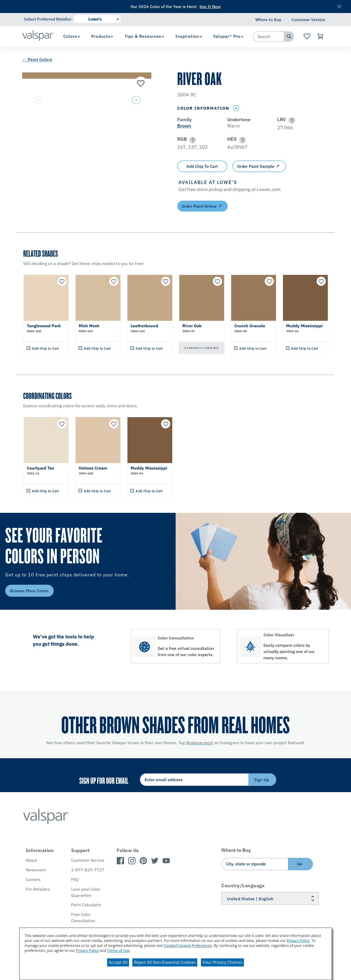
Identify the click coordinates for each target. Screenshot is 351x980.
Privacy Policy (298, 941)
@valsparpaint (199, 743)
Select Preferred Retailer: (48, 19)
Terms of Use (118, 950)
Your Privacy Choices (223, 962)
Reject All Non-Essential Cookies (165, 962)
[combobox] (269, 36)
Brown (184, 126)
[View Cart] (321, 36)
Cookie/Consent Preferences (188, 945)
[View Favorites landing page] (307, 36)
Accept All (118, 962)
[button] (136, 100)
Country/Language (243, 886)
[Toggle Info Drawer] (236, 108)
